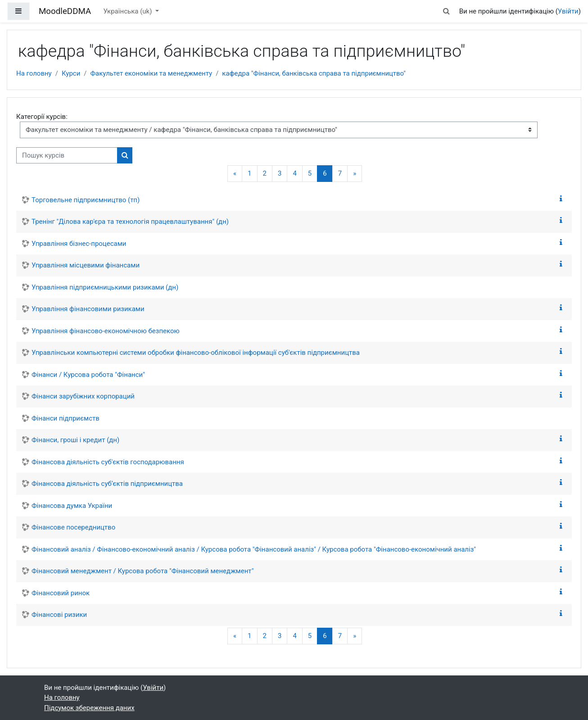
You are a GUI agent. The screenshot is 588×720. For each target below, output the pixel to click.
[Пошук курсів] (67, 156)
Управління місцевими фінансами (86, 265)
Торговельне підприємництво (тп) (86, 200)
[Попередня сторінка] (235, 174)
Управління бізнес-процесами (79, 244)
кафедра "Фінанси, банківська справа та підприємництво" (314, 73)
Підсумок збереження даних (89, 708)
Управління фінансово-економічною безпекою (106, 331)
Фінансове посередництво (73, 527)
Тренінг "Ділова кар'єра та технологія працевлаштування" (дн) (130, 222)
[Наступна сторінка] (355, 174)
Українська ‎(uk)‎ (128, 11)
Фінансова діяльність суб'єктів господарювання (108, 462)
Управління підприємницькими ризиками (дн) (105, 287)
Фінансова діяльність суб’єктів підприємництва (107, 484)
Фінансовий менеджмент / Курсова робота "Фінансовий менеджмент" (142, 571)
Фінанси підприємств (66, 418)
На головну (34, 73)
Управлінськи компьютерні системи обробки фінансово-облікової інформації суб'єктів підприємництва (196, 353)
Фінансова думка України (72, 506)
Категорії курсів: (42, 117)
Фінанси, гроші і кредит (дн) (75, 440)
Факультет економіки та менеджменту (152, 73)
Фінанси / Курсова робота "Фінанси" (88, 375)
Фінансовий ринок (61, 593)
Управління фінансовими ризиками (88, 309)
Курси (71, 73)
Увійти (568, 11)
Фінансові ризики (59, 615)
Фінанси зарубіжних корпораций (83, 396)
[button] (446, 11)
